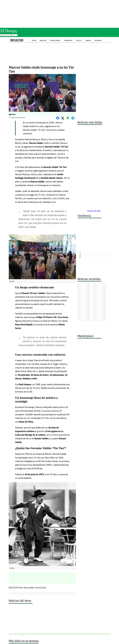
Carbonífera (68, 40)
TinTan (20, 587)
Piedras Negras (55, 40)
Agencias (12, 114)
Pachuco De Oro (41, 587)
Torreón (88, 40)
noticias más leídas (94, 211)
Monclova (43, 40)
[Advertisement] (60, 14)
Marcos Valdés (29, 587)
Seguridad (98, 40)
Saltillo (79, 40)
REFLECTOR (17, 40)
